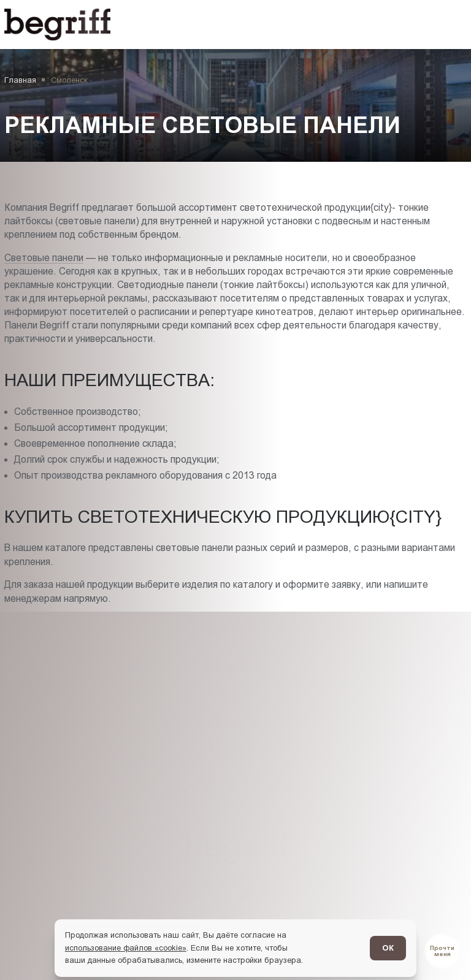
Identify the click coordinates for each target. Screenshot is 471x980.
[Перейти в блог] (442, 951)
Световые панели (44, 258)
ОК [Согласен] (388, 948)
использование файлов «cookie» (126, 948)
